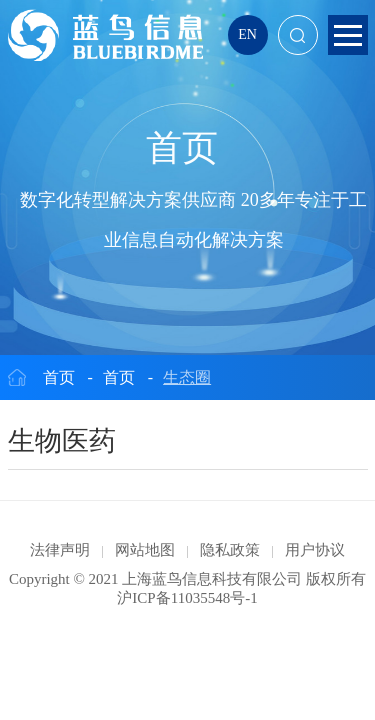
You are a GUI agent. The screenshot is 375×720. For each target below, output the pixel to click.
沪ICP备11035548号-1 (187, 598)
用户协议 (315, 550)
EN (247, 34)
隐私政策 (230, 550)
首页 (59, 377)
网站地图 (145, 550)
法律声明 (60, 550)
